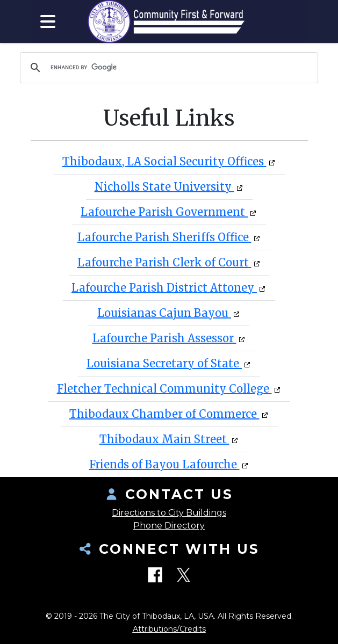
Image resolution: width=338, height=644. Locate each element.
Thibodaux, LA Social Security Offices (164, 161)
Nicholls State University (164, 187)
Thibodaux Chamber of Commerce (164, 414)
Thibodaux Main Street (164, 439)
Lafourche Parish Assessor (164, 338)
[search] (167, 68)
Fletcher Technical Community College (164, 389)
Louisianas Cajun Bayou (164, 313)
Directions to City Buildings (169, 513)
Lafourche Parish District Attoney (164, 288)
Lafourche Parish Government (164, 212)
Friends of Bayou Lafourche (164, 464)
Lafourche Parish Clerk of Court (164, 262)
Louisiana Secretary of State (164, 363)
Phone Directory (169, 526)
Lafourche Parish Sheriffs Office (164, 237)
